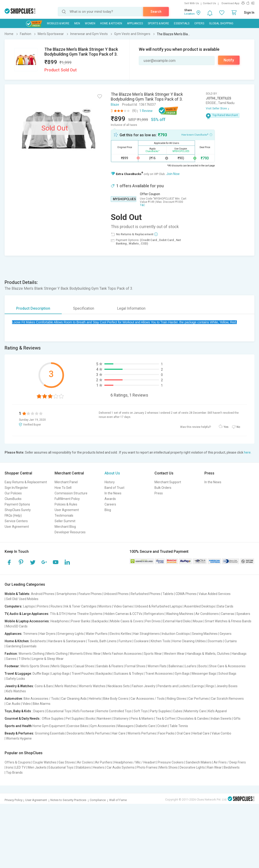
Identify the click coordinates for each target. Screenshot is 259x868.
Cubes (178, 711)
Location (190, 14)
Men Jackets (37, 767)
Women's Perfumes (142, 733)
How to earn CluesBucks (197, 134)
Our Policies (13, 493)
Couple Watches (45, 762)
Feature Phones (90, 594)
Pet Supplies (75, 719)
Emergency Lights (71, 634)
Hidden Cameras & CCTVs (123, 614)
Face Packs (166, 733)
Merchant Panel (66, 482)
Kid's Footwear (84, 711)
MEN (77, 23)
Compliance (98, 800)
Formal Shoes (135, 666)
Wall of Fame (118, 800)
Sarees (11, 659)
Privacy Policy (14, 800)
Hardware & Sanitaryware (67, 641)
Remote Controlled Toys (114, 711)
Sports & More (158, 23)
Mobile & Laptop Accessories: (27, 621)
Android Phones (43, 594)
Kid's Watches (16, 691)
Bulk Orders (163, 488)
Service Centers (16, 521)
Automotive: (14, 699)
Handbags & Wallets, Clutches (208, 654)
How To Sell (63, 488)
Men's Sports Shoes (35, 666)
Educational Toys (59, 711)
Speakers (243, 614)
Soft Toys (141, 711)
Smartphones (66, 594)
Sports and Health (18, 726)
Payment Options (17, 504)
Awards (110, 499)
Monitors (105, 606)
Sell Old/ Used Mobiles (22, 599)
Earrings (198, 686)
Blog (108, 510)
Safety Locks (15, 679)
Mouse (198, 621)
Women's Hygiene (19, 738)
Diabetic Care (145, 726)
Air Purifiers (104, 762)
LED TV (20, 767)
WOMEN (90, 23)
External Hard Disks (177, 621)
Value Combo (221, 733)
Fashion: (11, 654)
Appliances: (14, 634)
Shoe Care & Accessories (227, 666)
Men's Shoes (168, 767)
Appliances (135, 23)
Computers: (14, 606)
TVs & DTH (58, 614)
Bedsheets (38, 641)
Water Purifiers (97, 634)
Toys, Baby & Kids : (19, 711)
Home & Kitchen (111, 23)
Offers (199, 23)
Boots (203, 666)
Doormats (215, 641)
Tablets (168, 594)
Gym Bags (182, 674)
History (110, 482)
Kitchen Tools (160, 641)
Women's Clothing (31, 654)
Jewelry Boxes (227, 686)
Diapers (39, 711)
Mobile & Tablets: (17, 594)
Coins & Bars (44, 686)
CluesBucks (13, 499)
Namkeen (104, 719)
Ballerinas (176, 666)
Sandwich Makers (199, 762)
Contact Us (209, 3)
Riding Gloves (176, 699)
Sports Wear (153, 654)
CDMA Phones (186, 594)
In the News (113, 493)
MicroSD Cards (17, 626)
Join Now (173, 174)
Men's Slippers (62, 666)
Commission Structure (71, 493)
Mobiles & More (58, 23)
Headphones (60, 621)
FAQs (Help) (13, 515)
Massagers (126, 726)
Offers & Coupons (18, 762)
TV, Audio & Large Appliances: (27, 614)
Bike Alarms (42, 704)
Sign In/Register (16, 488)
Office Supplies (53, 719)
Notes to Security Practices (68, 800)
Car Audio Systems (121, 767)
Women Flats (157, 666)
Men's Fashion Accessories (122, 654)
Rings (210, 686)
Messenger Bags (204, 674)
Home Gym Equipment (49, 726)
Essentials (182, 23)
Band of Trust (114, 488)
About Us (112, 473)
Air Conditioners (207, 614)
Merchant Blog (65, 527)
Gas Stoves (67, 762)
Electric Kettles (120, 634)
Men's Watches (66, 686)
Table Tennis (179, 726)
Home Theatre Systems (85, 614)
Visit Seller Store (216, 108)
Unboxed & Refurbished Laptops (159, 606)
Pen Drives (153, 621)
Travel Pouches (83, 674)
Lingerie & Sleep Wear (48, 659)
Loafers (191, 666)
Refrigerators (154, 614)
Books (91, 719)
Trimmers (30, 634)
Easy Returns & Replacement (26, 482)
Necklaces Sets (119, 686)
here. (248, 452)
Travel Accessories (159, 674)
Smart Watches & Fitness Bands (228, 621)
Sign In (249, 13)
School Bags (227, 674)
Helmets (95, 699)
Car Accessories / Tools (148, 699)
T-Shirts (24, 659)
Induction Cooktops (176, 634)
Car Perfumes (199, 699)
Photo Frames (147, 767)
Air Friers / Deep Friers (230, 762)
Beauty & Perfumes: (19, 733)
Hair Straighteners (146, 634)
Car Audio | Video (18, 704)
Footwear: (12, 666)
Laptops (29, 606)
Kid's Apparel (217, 711)
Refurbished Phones (146, 594)
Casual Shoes (84, 666)
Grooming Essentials (50, 733)
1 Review (146, 111)
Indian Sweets (221, 719)
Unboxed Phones (116, 594)
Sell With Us (192, 3)
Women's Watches (92, 686)
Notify (229, 60)
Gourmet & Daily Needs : (23, 719)
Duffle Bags (41, 674)
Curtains (231, 641)
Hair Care (119, 733)
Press (159, 493)
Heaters (99, 767)
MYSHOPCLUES (124, 199)
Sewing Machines (205, 634)
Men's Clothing (57, 654)
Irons (10, 767)
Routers (56, 606)
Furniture (125, 641)
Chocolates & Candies (193, 719)
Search (156, 12)
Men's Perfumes (98, 733)
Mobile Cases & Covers (127, 621)
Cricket (162, 726)
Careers (110, 504)
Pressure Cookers (171, 762)
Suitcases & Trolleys (129, 674)
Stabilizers (83, 767)
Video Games (123, 606)
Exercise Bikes (78, 726)
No (238, 427)
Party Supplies (160, 711)
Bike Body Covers (116, 699)
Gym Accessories (103, 726)
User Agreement (17, 527)
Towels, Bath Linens (102, 641)
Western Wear (174, 654)
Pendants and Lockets (174, 686)
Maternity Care (195, 711)
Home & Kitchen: (17, 641)
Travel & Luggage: (18, 674)
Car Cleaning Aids (74, 699)
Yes (226, 427)
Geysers (226, 634)
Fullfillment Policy (67, 499)
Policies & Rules (66, 504)
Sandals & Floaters (110, 666)
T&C (142, 205)
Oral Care (183, 733)
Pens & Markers (142, 719)
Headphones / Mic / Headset (135, 762)
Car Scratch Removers (227, 699)
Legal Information (131, 308)
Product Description (33, 308)
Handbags (239, 654)
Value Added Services (215, 594)
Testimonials (64, 515)
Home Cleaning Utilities (189, 641)
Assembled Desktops (200, 606)
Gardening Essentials (21, 646)
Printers (43, 606)
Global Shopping (221, 23)
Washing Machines (180, 614)
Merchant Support (168, 482)
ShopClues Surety (18, 510)
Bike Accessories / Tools (41, 699)
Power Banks (81, 621)
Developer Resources (70, 532)
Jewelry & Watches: (19, 686)
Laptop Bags (60, 674)
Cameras (228, 614)
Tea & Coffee (165, 719)
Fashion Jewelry (144, 686)
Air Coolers (85, 762)
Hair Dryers (48, 634)
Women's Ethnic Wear (85, 654)
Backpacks (100, 621)
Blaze (115, 105)
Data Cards (225, 606)
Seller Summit (65, 521)
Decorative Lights (192, 767)
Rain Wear (214, 767)
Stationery (121, 719)
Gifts (237, 719)
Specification (84, 308)
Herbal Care (201, 733)
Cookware (141, 641)
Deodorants (75, 733)
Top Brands (14, 773)
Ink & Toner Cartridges (80, 606)
